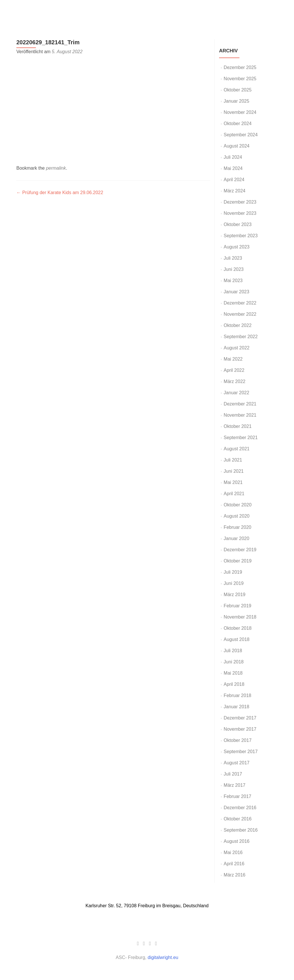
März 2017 (235, 785)
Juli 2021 (233, 460)
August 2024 (237, 146)
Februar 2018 (237, 695)
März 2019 (235, 595)
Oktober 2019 (238, 561)
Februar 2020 (237, 527)
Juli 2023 (233, 258)
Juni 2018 (234, 662)
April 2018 (234, 684)
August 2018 (237, 639)
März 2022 (235, 381)
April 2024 (234, 180)
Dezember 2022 (240, 303)
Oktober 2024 (238, 124)
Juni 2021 (234, 471)
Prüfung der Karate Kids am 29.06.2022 (60, 193)
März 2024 (235, 191)
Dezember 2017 (240, 718)
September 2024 (241, 135)
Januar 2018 (236, 707)
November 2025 (240, 79)
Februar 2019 (237, 606)
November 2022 (240, 314)
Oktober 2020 (238, 505)
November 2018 (240, 617)
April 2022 (234, 370)
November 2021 (240, 415)
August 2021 (237, 449)
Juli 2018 (233, 651)
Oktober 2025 (238, 90)
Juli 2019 (233, 572)
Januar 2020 (236, 538)
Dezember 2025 (240, 67)
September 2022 (241, 337)
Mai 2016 (233, 852)
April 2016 (234, 864)
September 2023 (241, 236)
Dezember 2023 (240, 202)
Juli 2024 (233, 157)
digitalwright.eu (163, 957)
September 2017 (241, 752)
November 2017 (240, 729)
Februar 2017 (237, 796)
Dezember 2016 (240, 808)
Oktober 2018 (238, 628)
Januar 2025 (236, 101)
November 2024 (240, 112)
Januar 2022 (236, 393)
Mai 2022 (233, 359)
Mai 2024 (233, 168)
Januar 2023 (236, 292)
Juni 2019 (234, 583)
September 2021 (241, 438)
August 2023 (237, 247)
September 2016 (241, 830)
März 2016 (235, 875)
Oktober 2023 (238, 224)
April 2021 (234, 494)
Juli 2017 (233, 774)
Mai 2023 (233, 281)
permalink (56, 168)
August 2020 (237, 516)
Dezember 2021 (240, 404)
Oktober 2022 (238, 325)
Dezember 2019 (240, 550)
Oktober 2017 (238, 740)
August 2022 (237, 348)
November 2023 (240, 213)
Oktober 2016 (238, 819)
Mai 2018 (233, 673)
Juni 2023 (234, 269)
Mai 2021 (233, 482)
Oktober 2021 (238, 426)
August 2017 (237, 763)
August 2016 (237, 841)
